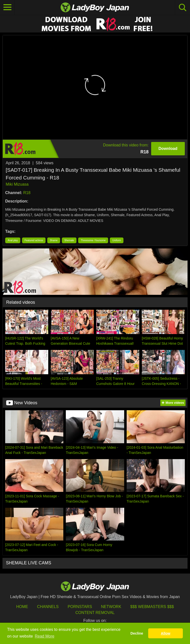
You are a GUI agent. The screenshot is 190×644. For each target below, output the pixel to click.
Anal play (13, 240)
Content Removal (95, 613)
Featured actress (34, 240)
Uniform (117, 240)
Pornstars (80, 607)
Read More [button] (45, 636)
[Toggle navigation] (7, 7)
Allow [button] (166, 633)
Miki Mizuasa (17, 184)
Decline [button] (137, 633)
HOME (22, 607)
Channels (48, 607)
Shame (54, 240)
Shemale (69, 240)
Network (111, 607)
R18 (27, 193)
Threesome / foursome (93, 240)
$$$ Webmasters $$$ (152, 607)
